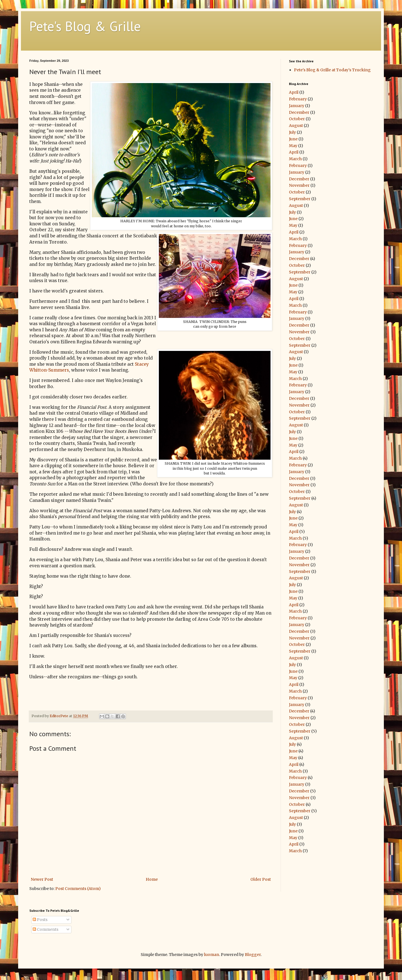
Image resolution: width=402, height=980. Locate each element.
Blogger (253, 955)
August (296, 126)
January (297, 106)
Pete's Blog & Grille (85, 26)
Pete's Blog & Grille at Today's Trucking (332, 70)
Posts (40, 920)
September (300, 199)
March (295, 159)
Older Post (261, 879)
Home (152, 879)
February (298, 99)
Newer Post (42, 879)
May (293, 146)
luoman (212, 955)
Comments (46, 929)
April (294, 92)
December (299, 112)
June (293, 139)
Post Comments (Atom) (78, 889)
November (299, 185)
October (297, 119)
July (292, 132)
